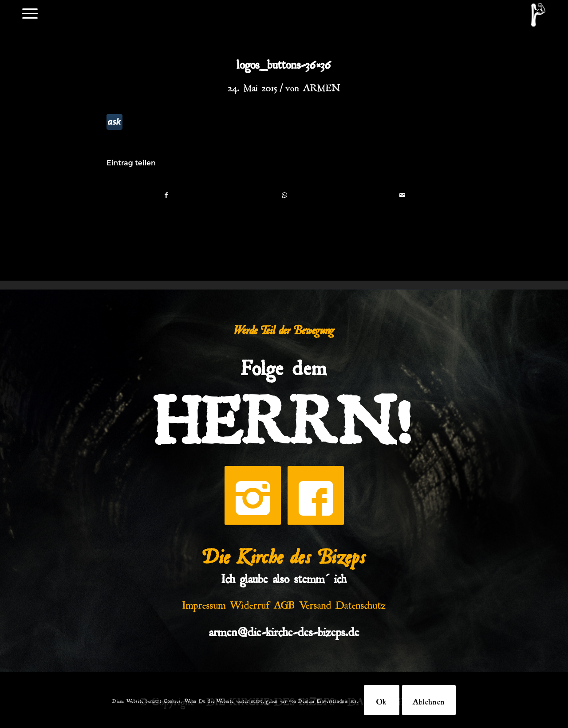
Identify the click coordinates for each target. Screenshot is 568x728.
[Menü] (30, 13)
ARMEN (322, 86)
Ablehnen (429, 700)
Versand (315, 603)
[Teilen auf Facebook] (166, 195)
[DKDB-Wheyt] (538, 15)
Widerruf (250, 603)
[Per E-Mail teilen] (402, 195)
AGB (284, 603)
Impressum (204, 603)
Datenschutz (361, 603)
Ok (382, 700)
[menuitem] (30, 13)
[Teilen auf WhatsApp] (284, 195)
